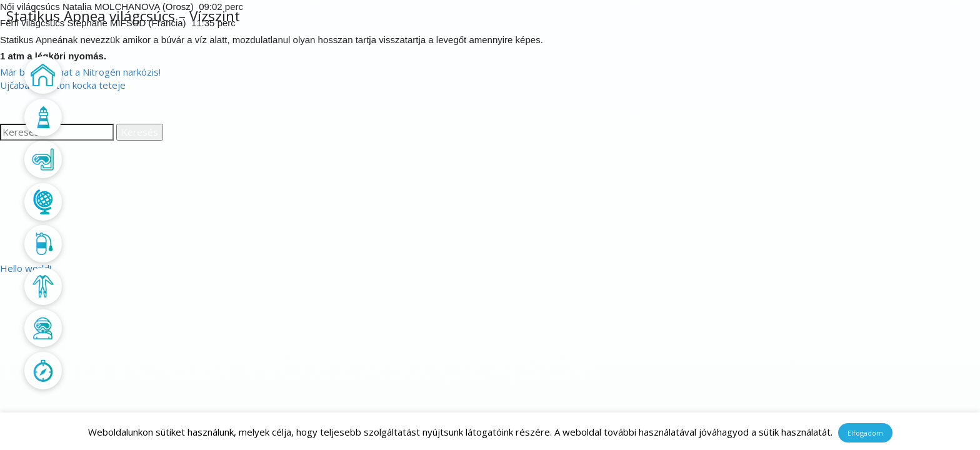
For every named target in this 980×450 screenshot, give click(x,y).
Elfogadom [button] (865, 433)
